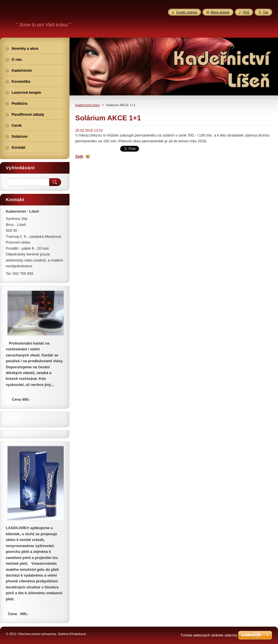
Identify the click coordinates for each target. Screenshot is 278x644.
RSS (246, 12)
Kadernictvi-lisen (87, 105)
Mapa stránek (220, 12)
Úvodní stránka (187, 12)
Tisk (266, 12)
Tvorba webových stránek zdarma (209, 635)
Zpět (79, 156)
